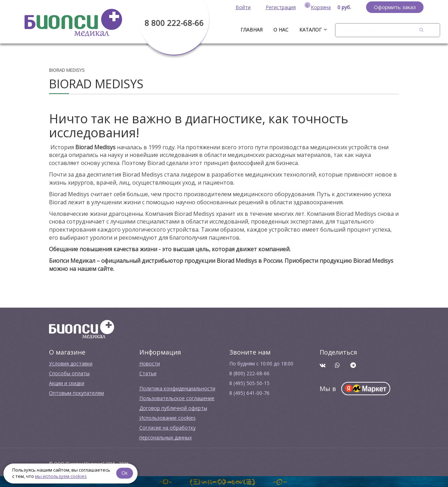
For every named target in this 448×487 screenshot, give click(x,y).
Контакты (382, 30)
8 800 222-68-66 (174, 23)
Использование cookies (167, 418)
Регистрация (281, 7)
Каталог (310, 30)
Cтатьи (148, 373)
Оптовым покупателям (76, 393)
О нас (281, 30)
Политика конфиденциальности (177, 388)
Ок (125, 473)
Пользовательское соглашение (177, 398)
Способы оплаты (69, 373)
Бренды (348, 30)
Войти (243, 7)
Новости (150, 363)
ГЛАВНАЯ (251, 30)
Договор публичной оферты (173, 408)
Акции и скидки (67, 383)
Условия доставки (71, 363)
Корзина (321, 7)
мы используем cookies (61, 476)
